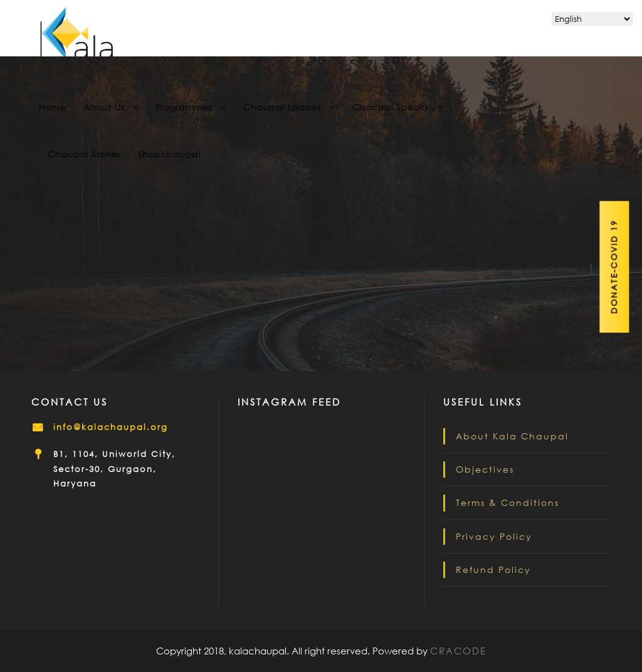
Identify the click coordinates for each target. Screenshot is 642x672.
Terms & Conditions (508, 502)
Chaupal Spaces (282, 107)
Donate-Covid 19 (615, 267)
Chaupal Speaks (390, 107)
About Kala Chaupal (512, 436)
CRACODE (458, 651)
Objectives (485, 469)
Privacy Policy (494, 536)
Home (52, 107)
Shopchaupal (170, 154)
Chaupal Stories (84, 154)
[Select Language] (592, 19)
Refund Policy (493, 570)
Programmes (184, 107)
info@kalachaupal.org (111, 427)
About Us (104, 107)
